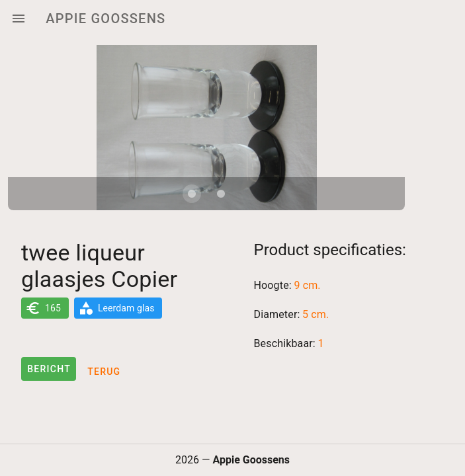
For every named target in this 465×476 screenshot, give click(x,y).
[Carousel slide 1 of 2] (192, 194)
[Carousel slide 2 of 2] (221, 194)
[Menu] (19, 19)
